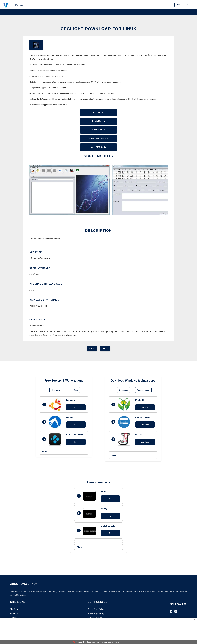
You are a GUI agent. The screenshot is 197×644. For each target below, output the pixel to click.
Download (145, 407)
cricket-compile (108, 526)
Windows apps (143, 390)
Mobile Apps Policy (96, 614)
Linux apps (124, 390)
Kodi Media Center (75, 435)
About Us (14, 614)
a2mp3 (104, 491)
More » (45, 451)
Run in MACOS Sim (99, 147)
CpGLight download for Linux (98, 29)
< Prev (92, 348)
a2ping (104, 509)
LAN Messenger (143, 417)
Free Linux (56, 390)
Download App (98, 112)
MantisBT (140, 400)
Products (21, 5)
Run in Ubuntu (98, 121)
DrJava (138, 435)
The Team (15, 609)
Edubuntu (70, 400)
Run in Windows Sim (99, 138)
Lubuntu (70, 417)
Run (76, 407)
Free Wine (74, 390)
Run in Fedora (98, 130)
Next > (105, 348)
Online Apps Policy (96, 609)
